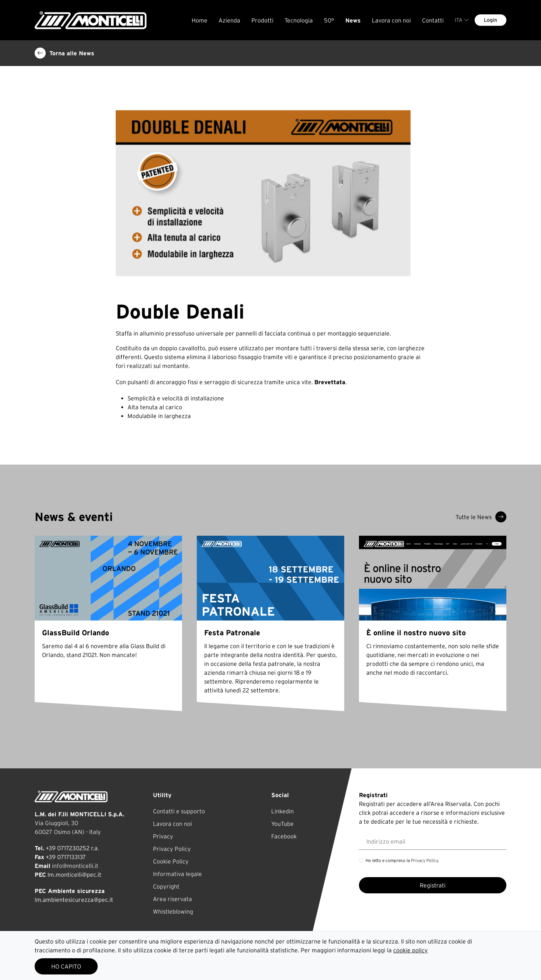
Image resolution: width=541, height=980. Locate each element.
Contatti (433, 20)
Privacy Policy (172, 849)
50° (329, 20)
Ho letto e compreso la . (402, 860)
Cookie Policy (171, 861)
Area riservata (172, 899)
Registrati (433, 885)
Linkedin (282, 811)
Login (491, 20)
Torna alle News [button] (64, 53)
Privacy (163, 836)
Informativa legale (177, 874)
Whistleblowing (173, 911)
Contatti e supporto (179, 811)
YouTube (282, 824)
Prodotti (262, 20)
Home (200, 20)
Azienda (229, 20)
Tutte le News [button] (481, 517)
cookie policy (411, 950)
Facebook (284, 836)
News (353, 20)
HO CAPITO (66, 966)
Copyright (166, 886)
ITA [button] (462, 20)
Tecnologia (299, 20)
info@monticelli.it (75, 866)
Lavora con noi (391, 20)
